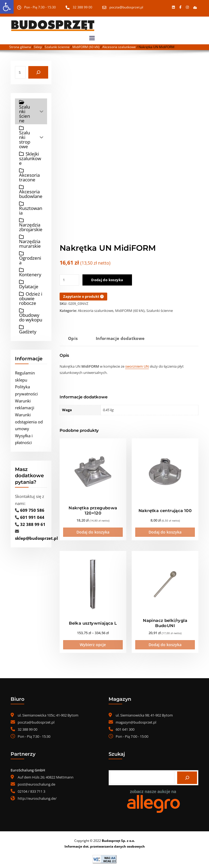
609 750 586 (32, 510)
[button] (195, 7)
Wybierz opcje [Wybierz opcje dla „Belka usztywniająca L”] (93, 643)
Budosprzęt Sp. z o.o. (118, 839)
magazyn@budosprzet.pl (136, 721)
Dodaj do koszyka (107, 280)
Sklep (38, 47)
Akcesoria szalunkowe (119, 47)
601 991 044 (32, 517)
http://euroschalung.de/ (37, 797)
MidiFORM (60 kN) (86, 47)
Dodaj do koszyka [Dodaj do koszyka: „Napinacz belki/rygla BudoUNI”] (165, 643)
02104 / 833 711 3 (31, 790)
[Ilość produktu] (69, 280)
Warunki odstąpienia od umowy (29, 422)
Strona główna (20, 47)
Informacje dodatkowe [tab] (120, 338)
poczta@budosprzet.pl (126, 7)
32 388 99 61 (33, 524)
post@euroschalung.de (36, 783)
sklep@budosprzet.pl (36, 538)
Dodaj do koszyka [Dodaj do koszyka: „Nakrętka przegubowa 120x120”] (93, 531)
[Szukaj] (38, 72)
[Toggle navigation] (92, 38)
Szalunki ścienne (57, 47)
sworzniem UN (137, 366)
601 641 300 (125, 728)
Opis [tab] (73, 338)
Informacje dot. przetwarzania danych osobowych (105, 845)
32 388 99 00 (82, 7)
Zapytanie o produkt (83, 296)
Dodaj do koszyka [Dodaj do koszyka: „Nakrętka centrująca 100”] (165, 531)
